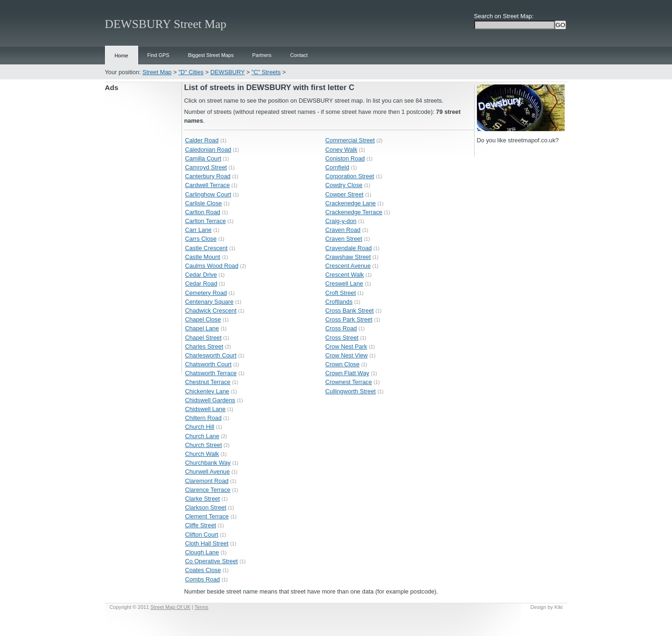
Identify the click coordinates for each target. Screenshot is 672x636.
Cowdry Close (344, 185)
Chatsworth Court (209, 364)
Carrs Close (201, 239)
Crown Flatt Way (347, 373)
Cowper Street (344, 194)
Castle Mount (203, 257)
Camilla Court (203, 158)
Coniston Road (345, 158)
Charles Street (204, 346)
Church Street (204, 445)
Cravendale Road (349, 248)
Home (122, 56)
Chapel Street (203, 338)
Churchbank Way (208, 463)
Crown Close (342, 364)
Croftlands (339, 302)
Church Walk (202, 454)
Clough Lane (202, 552)
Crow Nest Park (346, 346)
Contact (299, 55)
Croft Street (340, 293)
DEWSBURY (227, 72)
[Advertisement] (143, 233)
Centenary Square (210, 302)
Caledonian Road (208, 150)
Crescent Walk (345, 275)
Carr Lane (199, 230)
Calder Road (202, 140)
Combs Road (203, 579)
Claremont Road (207, 481)
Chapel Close (203, 319)
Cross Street (342, 338)
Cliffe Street (201, 525)
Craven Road (343, 230)
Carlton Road (203, 212)
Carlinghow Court (208, 194)
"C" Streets (266, 72)
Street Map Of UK (170, 607)
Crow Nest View (346, 355)
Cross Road (341, 328)
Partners (262, 55)
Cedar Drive (201, 275)
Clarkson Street (206, 507)
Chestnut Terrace (208, 382)
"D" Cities (191, 72)
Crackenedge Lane (350, 203)
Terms (202, 607)
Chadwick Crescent (211, 311)
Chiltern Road (203, 418)
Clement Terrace (207, 516)
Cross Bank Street (350, 311)
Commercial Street (350, 140)
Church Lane (202, 436)
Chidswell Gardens (210, 400)
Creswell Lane (344, 283)
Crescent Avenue (348, 266)
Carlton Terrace (206, 221)
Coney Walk (341, 150)
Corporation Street (350, 176)
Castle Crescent (206, 248)
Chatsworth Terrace (211, 373)
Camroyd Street (206, 167)
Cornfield (337, 167)
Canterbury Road (208, 176)
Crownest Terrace (349, 382)
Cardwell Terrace (208, 185)
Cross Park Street (349, 319)
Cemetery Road (206, 293)
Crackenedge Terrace (354, 212)
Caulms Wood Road (212, 266)
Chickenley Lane (207, 391)
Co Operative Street (212, 561)
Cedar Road (201, 283)
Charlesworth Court (211, 355)
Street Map (157, 72)
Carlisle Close (204, 203)
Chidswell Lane (206, 409)
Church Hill (200, 427)
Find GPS (158, 55)
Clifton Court (202, 535)
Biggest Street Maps (211, 55)
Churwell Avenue (208, 472)
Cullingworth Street (350, 391)
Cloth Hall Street (207, 543)
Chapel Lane (202, 328)
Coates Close (203, 570)
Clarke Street (203, 499)
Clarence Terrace (208, 490)
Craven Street (344, 239)
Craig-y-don (341, 221)
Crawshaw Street (348, 257)
